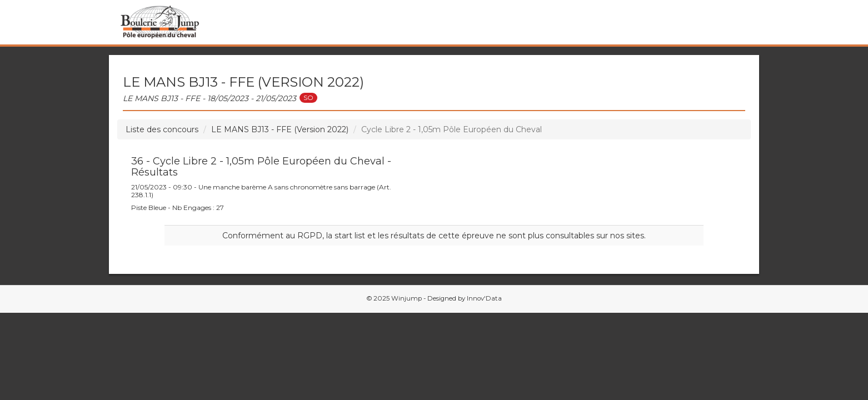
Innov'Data (484, 298)
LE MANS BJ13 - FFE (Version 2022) (280, 129)
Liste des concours (162, 129)
